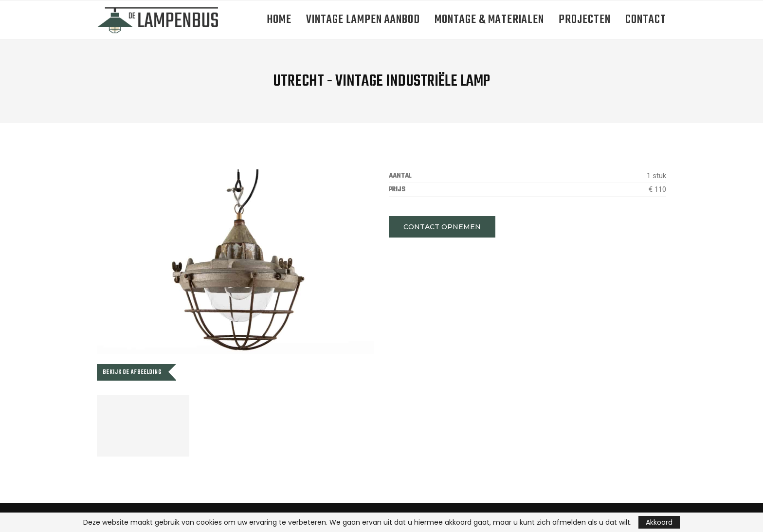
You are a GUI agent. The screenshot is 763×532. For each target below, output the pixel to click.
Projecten (585, 20)
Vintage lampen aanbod (363, 20)
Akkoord (659, 522)
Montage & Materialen (489, 20)
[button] (442, 227)
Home (279, 20)
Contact (646, 20)
